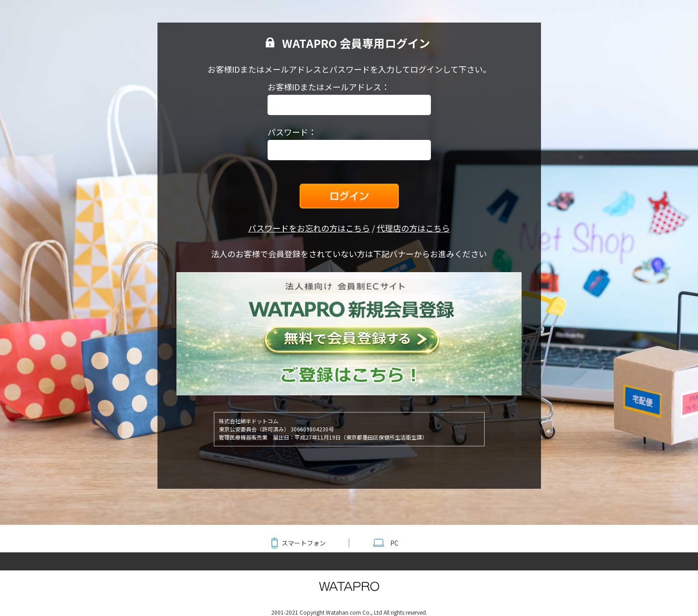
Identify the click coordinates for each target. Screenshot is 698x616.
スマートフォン (304, 543)
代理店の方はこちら (413, 228)
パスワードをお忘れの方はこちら (309, 228)
